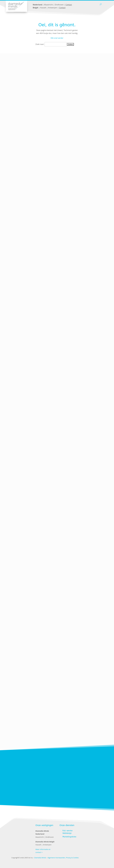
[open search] (101, 4)
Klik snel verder (57, 38)
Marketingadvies (69, 837)
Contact (69, 5)
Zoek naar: (40, 44)
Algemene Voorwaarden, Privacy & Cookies (63, 858)
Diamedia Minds (40, 858)
